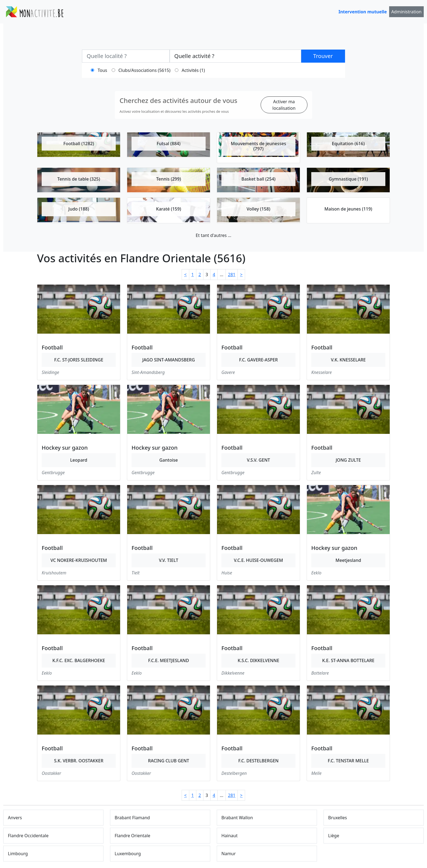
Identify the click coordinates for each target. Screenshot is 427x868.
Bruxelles (338, 818)
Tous (103, 70)
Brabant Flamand (132, 818)
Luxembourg (128, 854)
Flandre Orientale (132, 836)
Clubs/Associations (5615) (144, 70)
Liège (334, 836)
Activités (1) (193, 70)
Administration (406, 12)
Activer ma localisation (284, 105)
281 (232, 275)
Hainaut (230, 836)
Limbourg (18, 854)
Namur (229, 854)
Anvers (15, 818)
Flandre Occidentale (28, 836)
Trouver (323, 56)
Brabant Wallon (237, 818)
